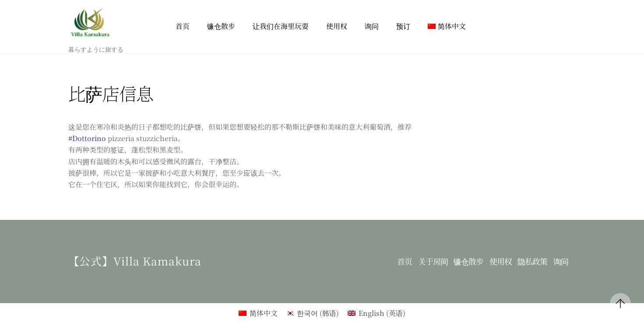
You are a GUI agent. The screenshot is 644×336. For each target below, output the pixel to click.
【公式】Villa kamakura (135, 261)
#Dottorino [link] (87, 138)
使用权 (337, 26)
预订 (403, 26)
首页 (183, 26)
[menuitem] (447, 27)
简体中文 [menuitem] (264, 313)
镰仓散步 (221, 26)
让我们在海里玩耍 (281, 26)
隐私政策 (532, 261)
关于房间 (433, 261)
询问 (372, 26)
